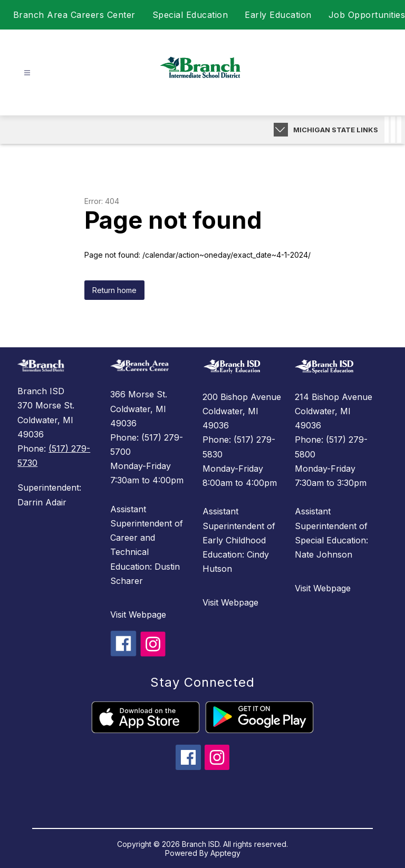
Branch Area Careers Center (74, 15)
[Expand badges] (281, 130)
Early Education (278, 15)
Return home (114, 290)
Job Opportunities (367, 15)
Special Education (190, 15)
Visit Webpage (138, 615)
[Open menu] (27, 73)
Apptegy (225, 853)
